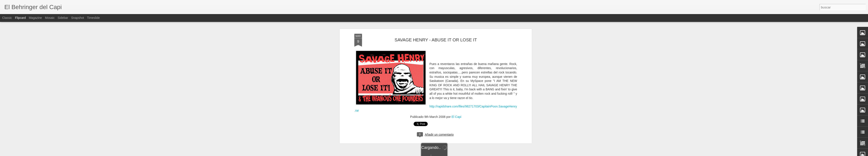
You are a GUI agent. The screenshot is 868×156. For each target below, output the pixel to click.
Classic (7, 18)
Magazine (35, 18)
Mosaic (50, 18)
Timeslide (93, 18)
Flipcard (20, 18)
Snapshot (78, 18)
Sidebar (63, 18)
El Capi (456, 68)
